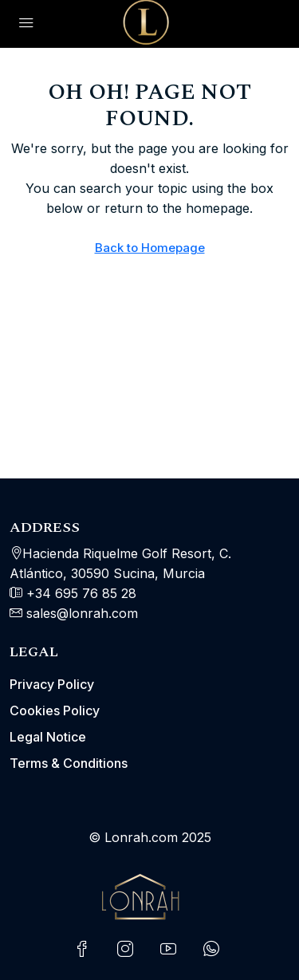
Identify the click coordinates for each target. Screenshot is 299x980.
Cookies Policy (55, 710)
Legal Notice (48, 737)
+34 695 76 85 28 (79, 593)
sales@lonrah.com (82, 613)
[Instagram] (128, 950)
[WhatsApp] (214, 950)
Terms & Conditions (69, 763)
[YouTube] (171, 950)
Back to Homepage (150, 248)
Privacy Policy (52, 684)
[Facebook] (85, 950)
